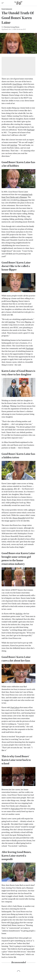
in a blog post (23, 200)
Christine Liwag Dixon (11, 27)
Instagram (33, 52)
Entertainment (7, 9)
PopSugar (30, 348)
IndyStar (14, 145)
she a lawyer (7, 489)
